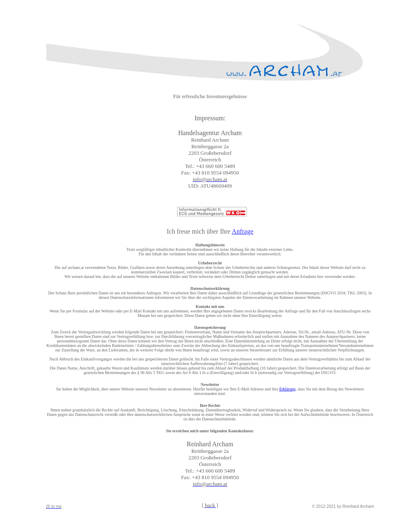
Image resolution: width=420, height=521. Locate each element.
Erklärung (288, 389)
